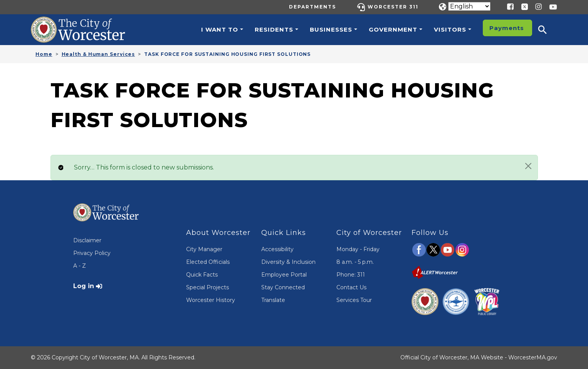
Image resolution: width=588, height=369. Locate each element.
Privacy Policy (92, 253)
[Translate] (469, 6)
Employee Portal (284, 275)
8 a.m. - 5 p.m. (355, 262)
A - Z (80, 266)
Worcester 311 (393, 7)
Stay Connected (283, 287)
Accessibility (277, 249)
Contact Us (351, 287)
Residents (274, 29)
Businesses (331, 29)
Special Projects (207, 287)
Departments (312, 7)
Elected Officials (208, 262)
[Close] (528, 166)
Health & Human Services (98, 54)
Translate (273, 300)
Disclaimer (87, 240)
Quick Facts (202, 275)
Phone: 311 (351, 275)
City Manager (204, 249)
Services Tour (354, 300)
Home (44, 54)
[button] (548, 30)
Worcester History (211, 300)
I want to (220, 29)
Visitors (450, 29)
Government (393, 29)
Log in (84, 286)
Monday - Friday (358, 249)
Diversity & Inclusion (288, 262)
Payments (507, 28)
